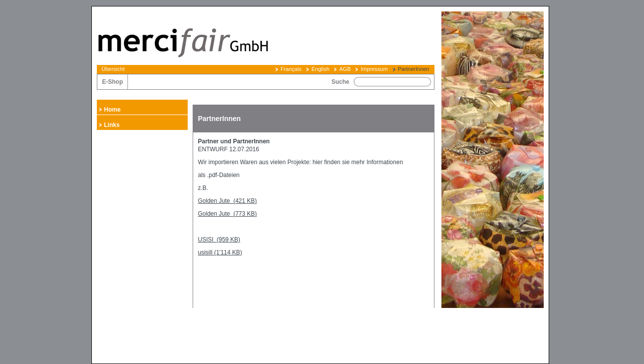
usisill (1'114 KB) (220, 252)
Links (112, 125)
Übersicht (113, 69)
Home (112, 110)
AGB (345, 69)
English (320, 69)
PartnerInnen (414, 69)
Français (291, 69)
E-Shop (113, 82)
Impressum (374, 69)
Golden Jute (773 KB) (228, 214)
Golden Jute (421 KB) (228, 201)
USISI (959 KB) (219, 240)
